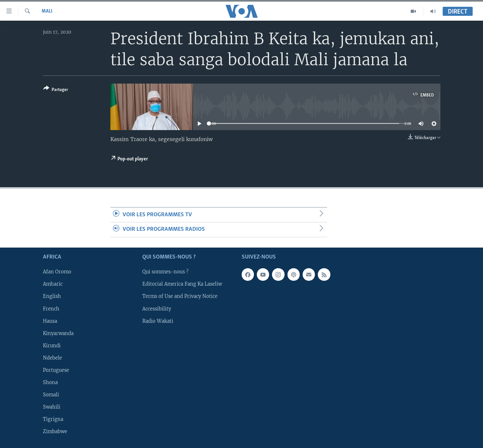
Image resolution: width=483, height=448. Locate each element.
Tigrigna (53, 419)
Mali (47, 11)
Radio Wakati (158, 321)
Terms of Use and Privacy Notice (180, 296)
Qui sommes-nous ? (165, 272)
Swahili (52, 407)
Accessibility (157, 309)
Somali (51, 394)
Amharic (53, 284)
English (52, 296)
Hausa (50, 321)
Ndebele (52, 358)
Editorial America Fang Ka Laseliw (182, 284)
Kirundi (52, 345)
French (51, 309)
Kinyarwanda (58, 333)
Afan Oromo (57, 272)
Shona (50, 382)
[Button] (56, 90)
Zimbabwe (55, 432)
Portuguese (56, 370)
